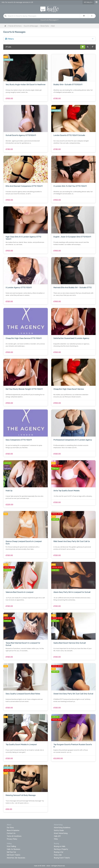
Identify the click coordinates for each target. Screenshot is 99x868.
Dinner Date (45, 26)
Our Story (10, 828)
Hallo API (57, 836)
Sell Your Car (11, 852)
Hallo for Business (14, 849)
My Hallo (88, 2)
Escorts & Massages (49, 20)
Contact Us (11, 833)
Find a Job (58, 855)
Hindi (53, 26)
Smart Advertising (61, 833)
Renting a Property (61, 849)
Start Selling (11, 846)
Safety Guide (59, 830)
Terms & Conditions (14, 836)
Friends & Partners (15, 26)
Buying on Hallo (60, 846)
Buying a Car (59, 852)
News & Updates (13, 830)
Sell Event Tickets (14, 855)
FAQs (56, 839)
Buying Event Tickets (62, 858)
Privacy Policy (12, 839)
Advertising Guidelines (62, 828)
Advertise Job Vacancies (16, 858)
